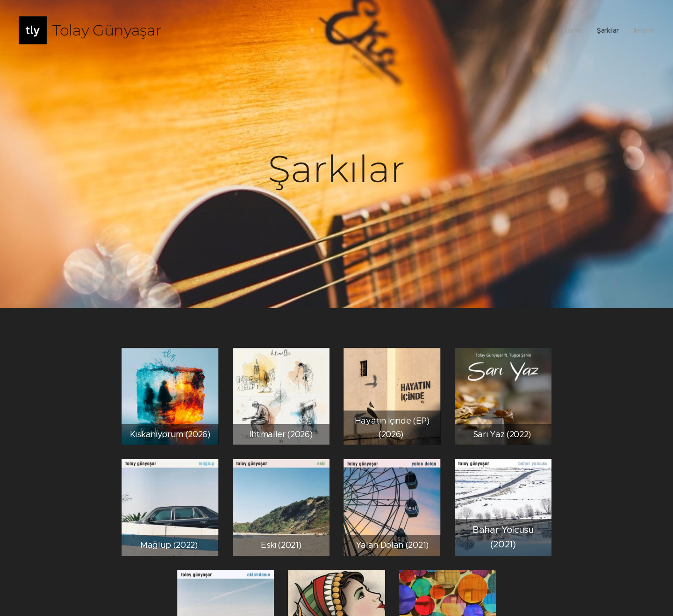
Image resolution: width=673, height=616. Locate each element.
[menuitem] (570, 30)
